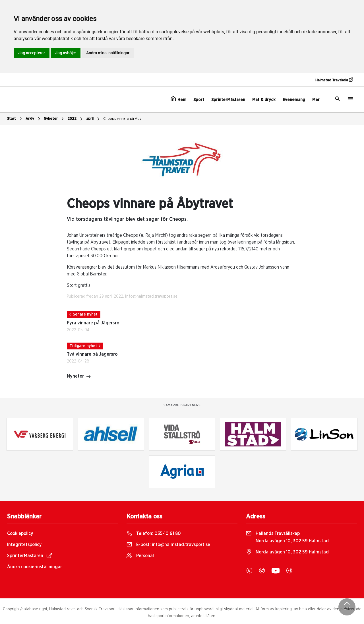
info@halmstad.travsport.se (151, 296)
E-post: (168, 545)
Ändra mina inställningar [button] (108, 53)
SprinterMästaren (228, 100)
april (94, 119)
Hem (178, 99)
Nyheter (54, 119)
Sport (199, 100)
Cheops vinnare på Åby (122, 119)
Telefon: (154, 534)
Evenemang (294, 100)
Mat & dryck (264, 100)
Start (15, 119)
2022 (76, 119)
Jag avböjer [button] (66, 53)
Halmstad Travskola (334, 80)
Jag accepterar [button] (32, 53)
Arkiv (34, 119)
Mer (316, 100)
